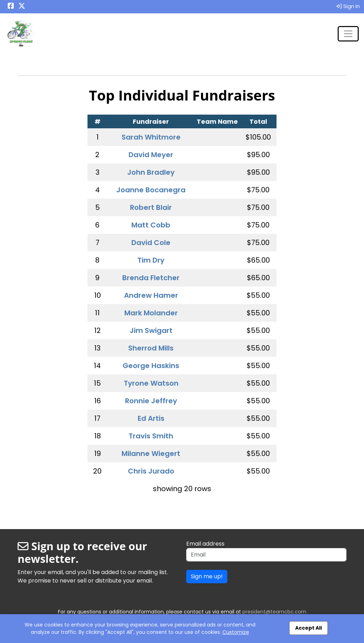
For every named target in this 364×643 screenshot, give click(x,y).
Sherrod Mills (151, 348)
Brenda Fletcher (151, 278)
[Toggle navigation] (348, 34)
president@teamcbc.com (274, 612)
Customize (236, 632)
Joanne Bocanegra (151, 190)
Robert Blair (151, 207)
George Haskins (151, 366)
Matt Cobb (151, 225)
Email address (205, 544)
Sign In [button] (348, 6)
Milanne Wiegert (151, 454)
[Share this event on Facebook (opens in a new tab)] (11, 7)
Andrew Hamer (151, 295)
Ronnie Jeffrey (151, 401)
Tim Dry (151, 260)
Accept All (308, 628)
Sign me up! (207, 576)
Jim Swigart (151, 330)
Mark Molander (151, 313)
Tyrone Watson (151, 383)
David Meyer (151, 155)
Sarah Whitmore (151, 137)
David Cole (151, 243)
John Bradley (151, 172)
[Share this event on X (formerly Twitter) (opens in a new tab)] (22, 7)
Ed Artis (151, 418)
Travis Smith (151, 436)
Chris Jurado (151, 471)
